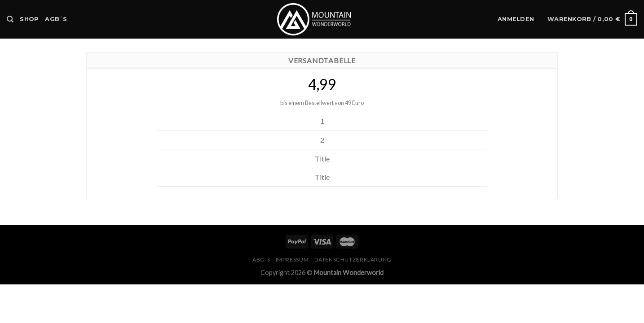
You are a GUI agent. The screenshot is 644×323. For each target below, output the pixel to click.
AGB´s (56, 19)
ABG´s (261, 260)
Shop (29, 19)
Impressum (292, 260)
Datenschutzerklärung (353, 260)
